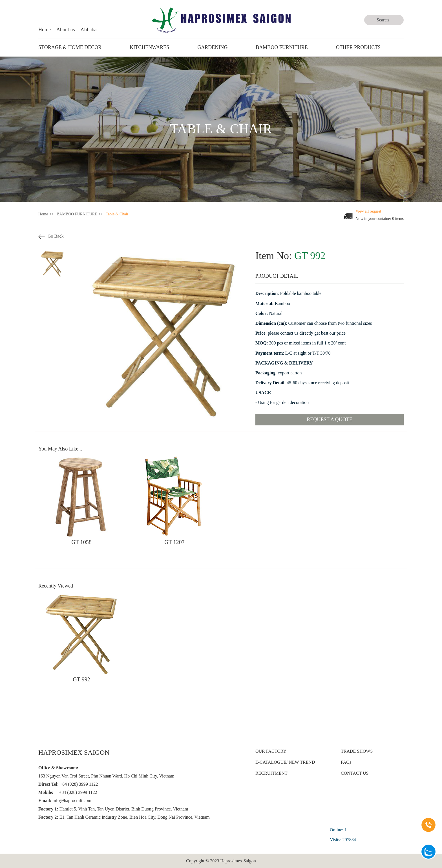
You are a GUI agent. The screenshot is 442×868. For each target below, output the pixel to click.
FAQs (346, 762)
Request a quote (330, 419)
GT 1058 (81, 542)
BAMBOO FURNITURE (282, 47)
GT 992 (81, 679)
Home (45, 30)
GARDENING (212, 47)
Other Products (358, 47)
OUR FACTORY (271, 751)
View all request (368, 211)
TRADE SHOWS (357, 751)
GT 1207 (174, 542)
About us (66, 30)
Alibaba (89, 30)
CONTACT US (355, 773)
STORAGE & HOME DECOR (70, 47)
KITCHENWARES (149, 47)
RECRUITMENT (271, 773)
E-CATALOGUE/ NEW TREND (285, 762)
